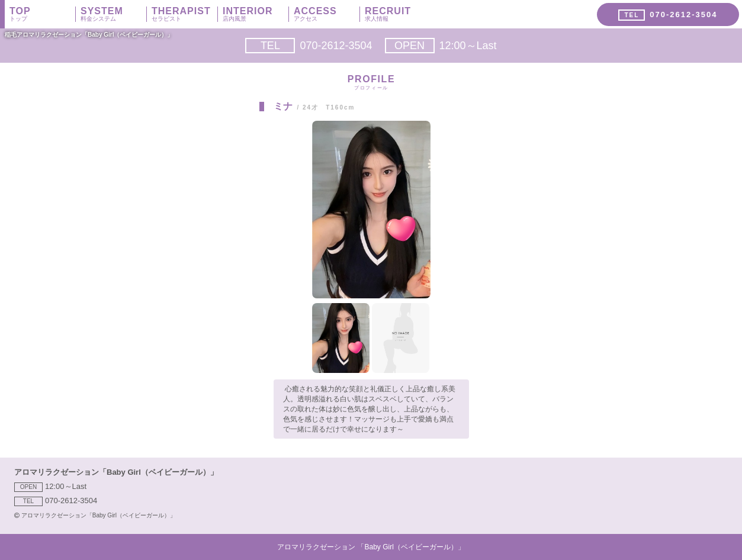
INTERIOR (256, 14)
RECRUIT (398, 14)
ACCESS (327, 14)
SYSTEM (113, 14)
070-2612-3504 (309, 46)
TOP (42, 14)
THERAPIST (184, 14)
